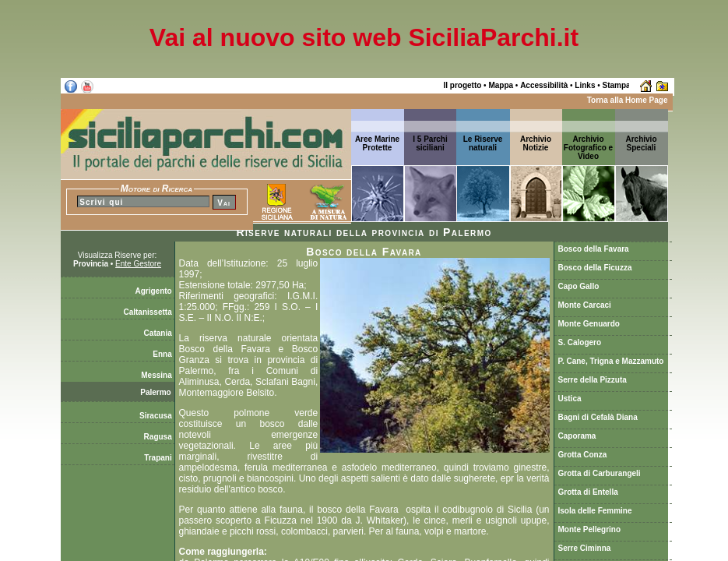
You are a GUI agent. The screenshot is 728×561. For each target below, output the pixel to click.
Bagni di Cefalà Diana (598, 417)
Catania (159, 333)
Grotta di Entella (588, 492)
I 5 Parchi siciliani (430, 143)
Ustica (570, 399)
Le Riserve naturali (483, 143)
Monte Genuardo (589, 324)
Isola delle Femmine (595, 511)
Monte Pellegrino (590, 529)
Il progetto (462, 85)
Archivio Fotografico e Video (588, 148)
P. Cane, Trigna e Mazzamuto (611, 361)
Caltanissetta (148, 312)
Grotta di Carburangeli (600, 473)
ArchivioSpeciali (641, 143)
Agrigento (155, 291)
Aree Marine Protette (377, 143)
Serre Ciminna (585, 548)
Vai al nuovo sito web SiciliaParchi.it (364, 37)
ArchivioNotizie (536, 143)
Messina (157, 375)
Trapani (159, 458)
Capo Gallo (579, 286)
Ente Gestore (138, 264)
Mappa (501, 85)
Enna (163, 354)
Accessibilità (544, 85)
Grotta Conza (583, 455)
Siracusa (157, 416)
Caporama (577, 436)
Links (585, 85)
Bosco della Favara (594, 249)
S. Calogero (580, 342)
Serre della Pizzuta (593, 380)
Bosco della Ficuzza (595, 268)
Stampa (617, 85)
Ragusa (159, 437)
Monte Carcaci (585, 305)
